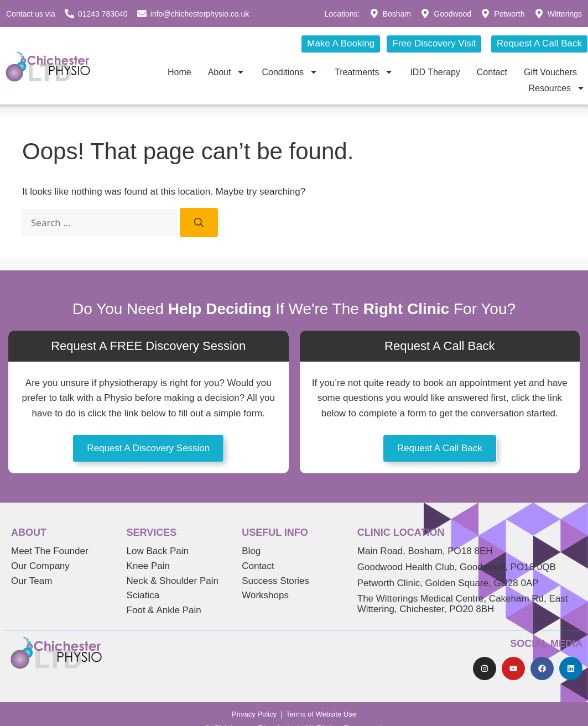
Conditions (290, 72)
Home (179, 72)
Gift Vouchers (550, 72)
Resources (557, 88)
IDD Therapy (435, 72)
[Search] (199, 223)
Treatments (364, 72)
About (227, 72)
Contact (492, 72)
